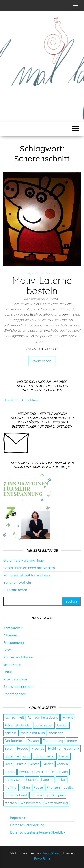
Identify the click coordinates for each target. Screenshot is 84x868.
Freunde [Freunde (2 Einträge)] (38, 748)
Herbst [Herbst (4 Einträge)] (64, 756)
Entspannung (14, 643)
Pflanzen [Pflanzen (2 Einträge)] (53, 787)
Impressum (19, 818)
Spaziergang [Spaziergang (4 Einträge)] (55, 795)
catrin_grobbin (45, 349)
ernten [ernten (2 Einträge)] (72, 741)
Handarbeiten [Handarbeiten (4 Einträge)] (45, 756)
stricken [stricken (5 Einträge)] (11, 803)
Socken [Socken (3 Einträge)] (36, 795)
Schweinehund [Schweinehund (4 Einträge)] (16, 795)
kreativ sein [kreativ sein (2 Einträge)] (14, 780)
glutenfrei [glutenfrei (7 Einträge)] (12, 756)
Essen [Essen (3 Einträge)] (9, 748)
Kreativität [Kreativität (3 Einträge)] (60, 772)
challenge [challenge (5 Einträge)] (56, 733)
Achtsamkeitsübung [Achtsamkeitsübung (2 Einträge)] (43, 717)
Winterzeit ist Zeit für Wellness (27, 575)
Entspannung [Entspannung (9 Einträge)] (53, 741)
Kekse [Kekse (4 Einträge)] (35, 764)
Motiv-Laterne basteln (42, 286)
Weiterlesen (42, 361)
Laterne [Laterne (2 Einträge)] (47, 780)
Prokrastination (15, 679)
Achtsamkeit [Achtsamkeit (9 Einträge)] (14, 717)
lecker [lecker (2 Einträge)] (62, 780)
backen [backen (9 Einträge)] (63, 725)
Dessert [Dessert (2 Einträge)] (33, 741)
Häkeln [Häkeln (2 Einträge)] (21, 764)
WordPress (51, 853)
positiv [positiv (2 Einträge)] (68, 787)
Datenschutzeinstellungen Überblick (38, 832)
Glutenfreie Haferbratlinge (24, 560)
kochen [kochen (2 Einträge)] (62, 764)
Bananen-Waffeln (17, 582)
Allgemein (33, 273)
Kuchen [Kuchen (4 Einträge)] (32, 780)
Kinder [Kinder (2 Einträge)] (48, 764)
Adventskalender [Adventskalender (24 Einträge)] (18, 725)
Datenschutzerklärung (27, 825)
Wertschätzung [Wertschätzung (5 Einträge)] (56, 803)
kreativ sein (49, 273)
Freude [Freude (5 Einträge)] (23, 748)
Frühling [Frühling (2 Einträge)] (54, 748)
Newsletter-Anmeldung (21, 400)
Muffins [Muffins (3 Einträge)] (10, 787)
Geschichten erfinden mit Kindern (29, 568)
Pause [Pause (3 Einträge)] (38, 787)
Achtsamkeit (13, 628)
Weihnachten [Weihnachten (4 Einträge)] (31, 803)
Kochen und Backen (19, 657)
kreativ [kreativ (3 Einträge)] (10, 772)
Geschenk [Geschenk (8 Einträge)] (72, 748)
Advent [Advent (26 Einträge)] (67, 717)
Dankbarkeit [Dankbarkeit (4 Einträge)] (14, 741)
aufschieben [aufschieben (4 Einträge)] (44, 725)
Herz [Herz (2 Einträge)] (8, 764)
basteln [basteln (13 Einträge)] (10, 733)
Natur (8, 672)
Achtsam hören (15, 590)
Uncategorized (15, 694)
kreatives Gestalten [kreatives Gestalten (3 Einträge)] (34, 772)
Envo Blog (42, 859)
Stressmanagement (18, 687)
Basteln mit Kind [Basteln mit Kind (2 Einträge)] (32, 733)
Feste (8, 650)
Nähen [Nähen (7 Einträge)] (25, 787)
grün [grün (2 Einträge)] (27, 756)
